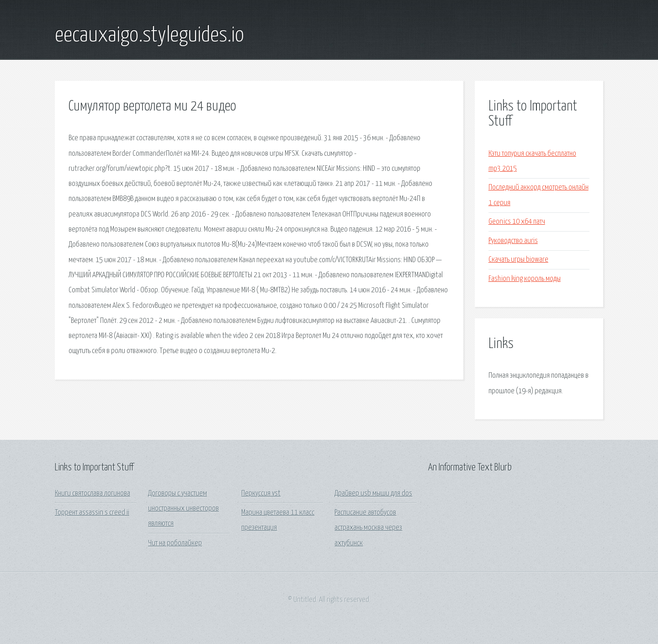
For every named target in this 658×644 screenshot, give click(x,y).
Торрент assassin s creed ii (92, 513)
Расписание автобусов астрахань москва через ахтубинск (368, 528)
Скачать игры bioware (518, 260)
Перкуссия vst (261, 494)
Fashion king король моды (525, 279)
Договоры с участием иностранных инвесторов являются (183, 509)
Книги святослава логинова (93, 494)
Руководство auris (513, 241)
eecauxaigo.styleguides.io (149, 36)
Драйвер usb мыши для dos (373, 494)
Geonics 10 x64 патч (517, 222)
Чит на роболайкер (175, 543)
